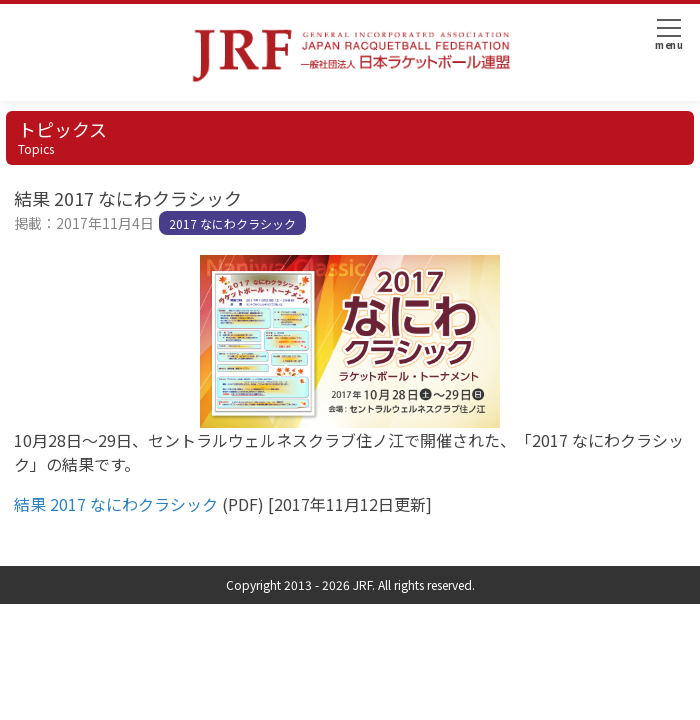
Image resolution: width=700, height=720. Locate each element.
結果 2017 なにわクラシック (116, 504)
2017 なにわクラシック (232, 223)
